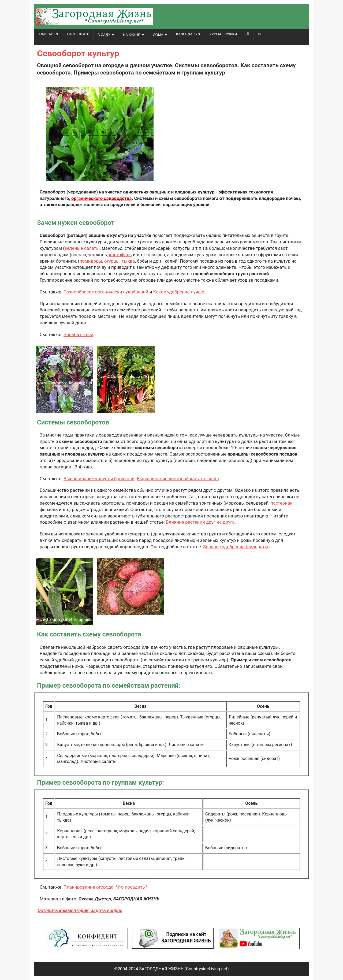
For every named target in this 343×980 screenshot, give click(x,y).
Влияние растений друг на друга (200, 522)
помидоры (91, 261)
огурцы (112, 261)
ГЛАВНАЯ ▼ (49, 34)
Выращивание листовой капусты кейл (178, 479)
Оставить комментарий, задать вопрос (80, 911)
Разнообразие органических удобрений (106, 292)
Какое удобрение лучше (179, 292)
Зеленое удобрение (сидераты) (236, 547)
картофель (120, 255)
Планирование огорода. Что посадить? (105, 887)
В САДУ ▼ (106, 35)
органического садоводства (102, 198)
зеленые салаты (82, 248)
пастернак (281, 503)
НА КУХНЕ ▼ (134, 35)
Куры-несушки (223, 34)
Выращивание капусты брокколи (99, 479)
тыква (128, 261)
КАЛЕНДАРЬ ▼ (189, 34)
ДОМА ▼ (160, 35)
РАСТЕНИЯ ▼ (78, 34)
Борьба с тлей (78, 334)
